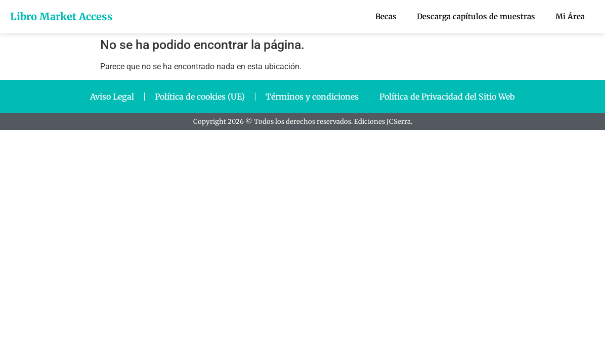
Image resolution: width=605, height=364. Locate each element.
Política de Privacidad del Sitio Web (447, 97)
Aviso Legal (112, 97)
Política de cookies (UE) (200, 97)
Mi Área (570, 16)
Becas (386, 16)
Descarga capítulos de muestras (476, 16)
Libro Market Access (61, 16)
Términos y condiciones (312, 97)
